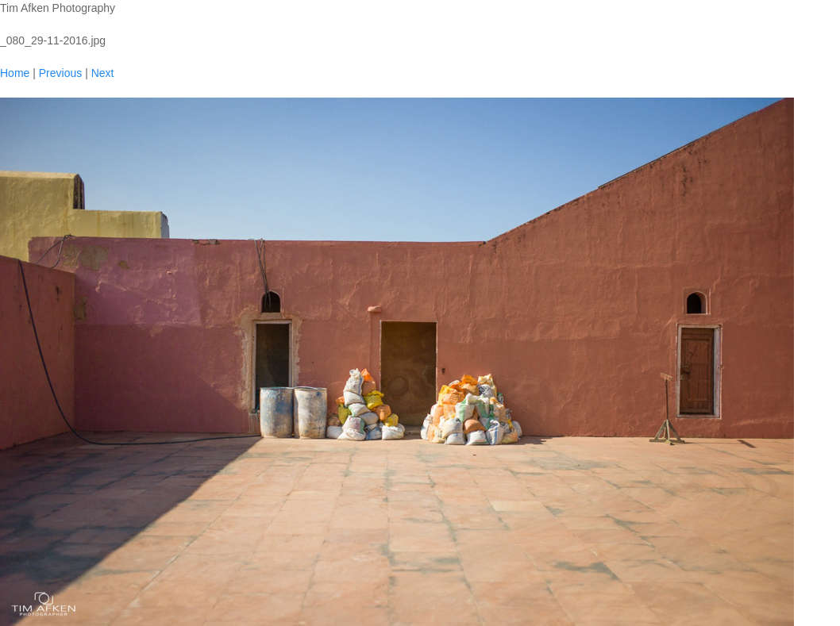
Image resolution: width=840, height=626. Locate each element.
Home (15, 73)
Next (103, 73)
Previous (60, 73)
